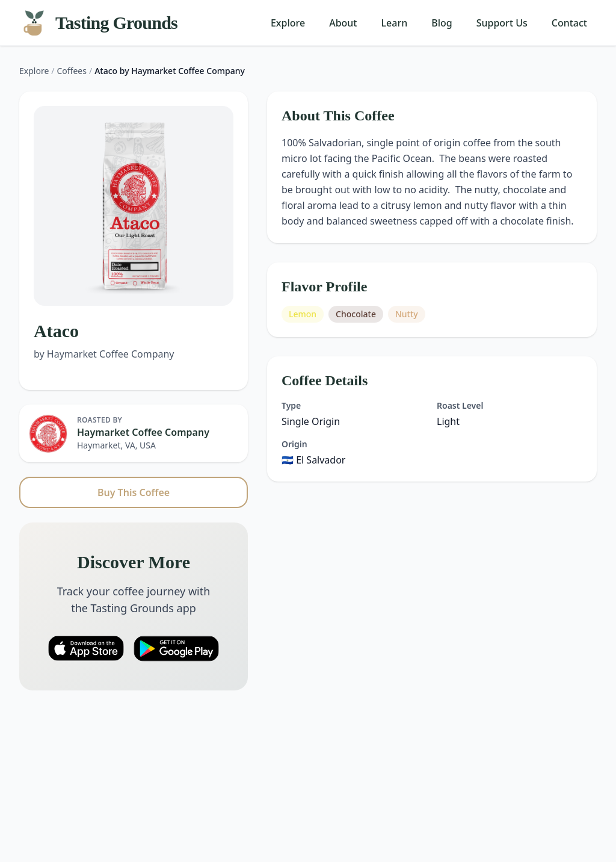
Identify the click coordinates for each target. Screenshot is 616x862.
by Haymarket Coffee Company (104, 354)
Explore (288, 23)
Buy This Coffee (134, 492)
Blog (442, 23)
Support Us (502, 23)
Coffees (72, 71)
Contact (569, 23)
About (343, 23)
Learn (395, 23)
